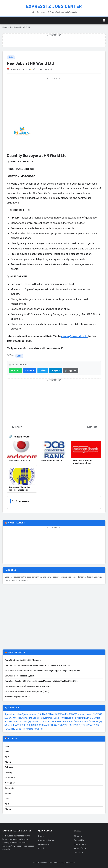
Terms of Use (80, 848)
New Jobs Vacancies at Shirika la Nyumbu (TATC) (27, 691)
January (8, 772)
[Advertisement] (54, 618)
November (10, 783)
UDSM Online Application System (20, 676)
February (9, 767)
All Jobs (42, 848)
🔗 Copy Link (71, 371)
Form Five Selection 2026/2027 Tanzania (23, 660)
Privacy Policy (80, 844)
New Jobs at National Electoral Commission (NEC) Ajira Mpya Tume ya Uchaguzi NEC (43, 670)
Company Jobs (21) (86, 714)
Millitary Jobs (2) (83, 722)
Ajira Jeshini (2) (32, 714)
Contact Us (79, 840)
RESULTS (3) (25, 725)
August (8, 793)
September (10, 788)
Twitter (43, 370)
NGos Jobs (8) (12, 725)
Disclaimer (79, 852)
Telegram (55, 370)
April (7, 757)
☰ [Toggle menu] (104, 21)
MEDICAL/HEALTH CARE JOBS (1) (58, 722)
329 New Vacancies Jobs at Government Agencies (28, 686)
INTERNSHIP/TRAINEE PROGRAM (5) (83, 718)
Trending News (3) (34, 729)
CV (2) (99, 714)
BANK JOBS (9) (68, 714)
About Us (78, 836)
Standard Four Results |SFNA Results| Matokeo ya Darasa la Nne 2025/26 (37, 665)
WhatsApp (16, 370)
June (7, 746)
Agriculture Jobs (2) (14, 714)
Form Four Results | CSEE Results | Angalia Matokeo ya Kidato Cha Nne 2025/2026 (41, 681)
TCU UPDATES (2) (90, 725)
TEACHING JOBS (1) (15, 729)
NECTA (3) (97, 722)
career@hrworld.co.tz (74, 336)
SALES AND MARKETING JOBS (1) (48, 725)
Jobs (11, 57)
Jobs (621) (36, 722)
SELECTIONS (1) (73, 725)
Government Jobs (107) (53, 718)
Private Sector (44, 844)
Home (5, 27)
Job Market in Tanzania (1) (18, 722)
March (8, 762)
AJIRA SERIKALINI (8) (50, 714)
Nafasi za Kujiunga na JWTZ (17, 697)
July (7, 798)
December (10, 778)
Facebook (30, 370)
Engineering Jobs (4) (31, 718)
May (7, 751)
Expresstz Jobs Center (54, 6)
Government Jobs (46, 840)
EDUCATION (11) (13, 718)
